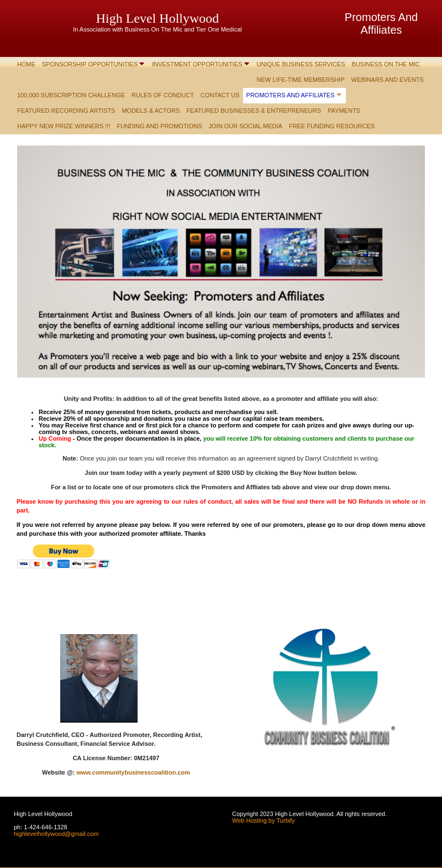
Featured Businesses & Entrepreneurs (254, 111)
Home (26, 64)
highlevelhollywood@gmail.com (56, 834)
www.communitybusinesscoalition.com (133, 772)
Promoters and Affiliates (291, 95)
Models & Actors (151, 111)
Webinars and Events (388, 80)
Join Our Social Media (246, 126)
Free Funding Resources (332, 126)
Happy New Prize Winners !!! (64, 126)
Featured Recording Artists (66, 111)
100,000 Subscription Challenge (71, 95)
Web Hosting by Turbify (264, 820)
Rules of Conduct (163, 95)
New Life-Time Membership (301, 80)
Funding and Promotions (160, 126)
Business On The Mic (386, 64)
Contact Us (220, 95)
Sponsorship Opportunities (90, 64)
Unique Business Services (301, 64)
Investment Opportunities (197, 64)
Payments (344, 111)
